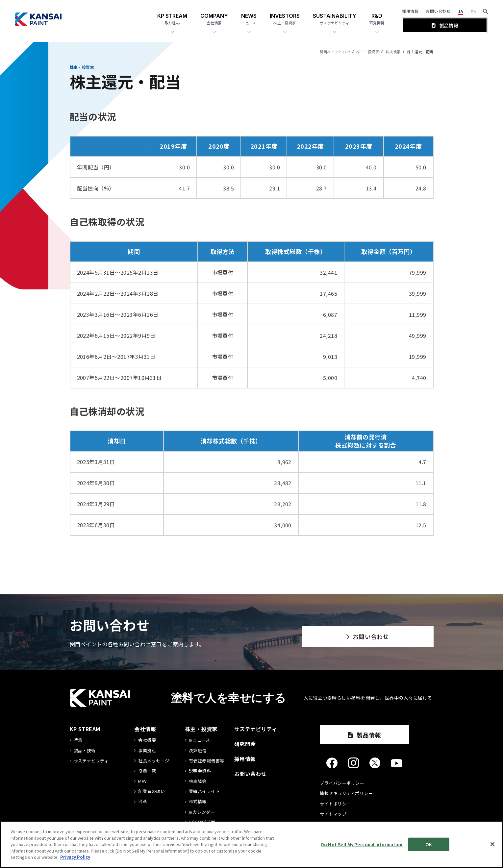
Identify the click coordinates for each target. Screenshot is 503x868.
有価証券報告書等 (207, 761)
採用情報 (410, 11)
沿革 (143, 802)
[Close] (492, 845)
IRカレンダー (202, 812)
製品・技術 (85, 751)
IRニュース (200, 740)
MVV (142, 781)
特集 (78, 740)
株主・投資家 (368, 52)
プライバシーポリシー (342, 783)
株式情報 (393, 52)
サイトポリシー (335, 804)
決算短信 (198, 751)
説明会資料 (200, 771)
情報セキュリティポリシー (346, 793)
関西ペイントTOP (335, 52)
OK (429, 845)
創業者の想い (151, 791)
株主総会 (198, 781)
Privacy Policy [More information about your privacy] (75, 858)
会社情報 (145, 729)
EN (474, 12)
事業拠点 (147, 751)
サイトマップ (333, 814)
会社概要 (147, 740)
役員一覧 (147, 771)
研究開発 (245, 744)
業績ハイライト (204, 791)
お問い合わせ (438, 11)
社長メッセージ (154, 761)
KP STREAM (85, 729)
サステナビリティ (91, 761)
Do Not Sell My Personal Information (362, 845)
